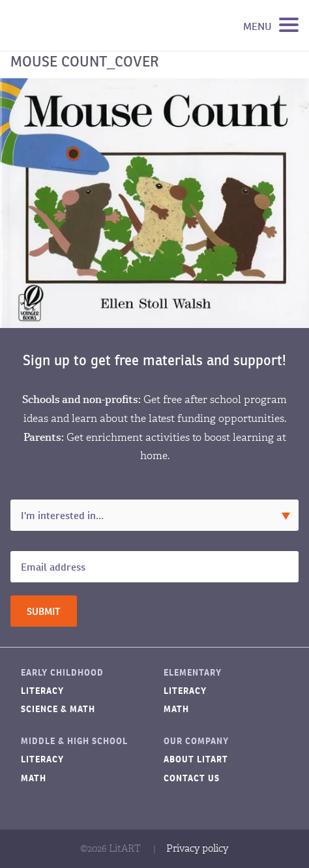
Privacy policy (198, 848)
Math (176, 709)
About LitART (196, 759)
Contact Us (192, 778)
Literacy (42, 691)
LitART (74, 25)
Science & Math (58, 709)
